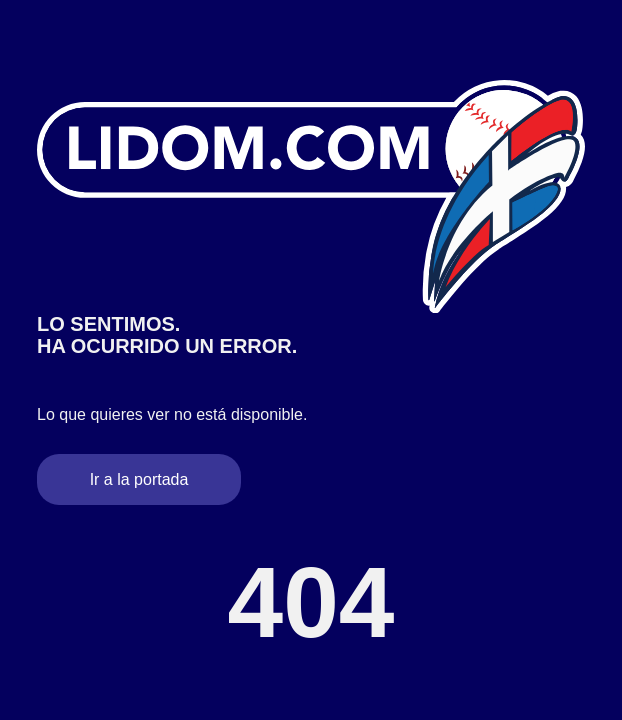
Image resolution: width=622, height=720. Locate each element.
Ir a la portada (139, 479)
